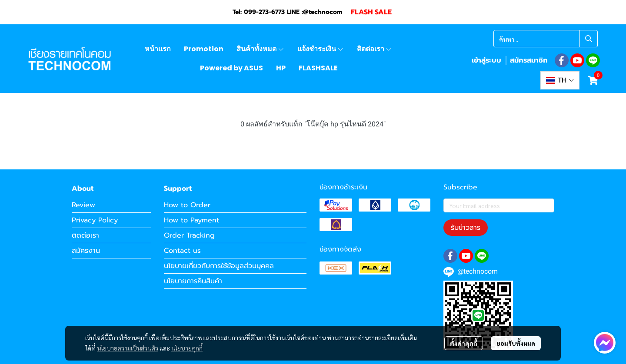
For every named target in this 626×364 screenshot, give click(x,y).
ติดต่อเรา (85, 235)
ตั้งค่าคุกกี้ (464, 343)
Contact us (182, 251)
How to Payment (191, 220)
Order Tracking (189, 235)
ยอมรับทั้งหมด (516, 343)
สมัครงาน (86, 251)
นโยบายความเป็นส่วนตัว (128, 348)
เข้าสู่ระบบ (486, 60)
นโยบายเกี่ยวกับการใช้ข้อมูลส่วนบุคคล (219, 266)
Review (83, 205)
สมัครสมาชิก (529, 60)
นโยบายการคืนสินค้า (193, 281)
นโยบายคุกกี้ (187, 348)
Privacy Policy (95, 220)
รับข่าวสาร (466, 228)
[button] (546, 39)
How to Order (187, 205)
